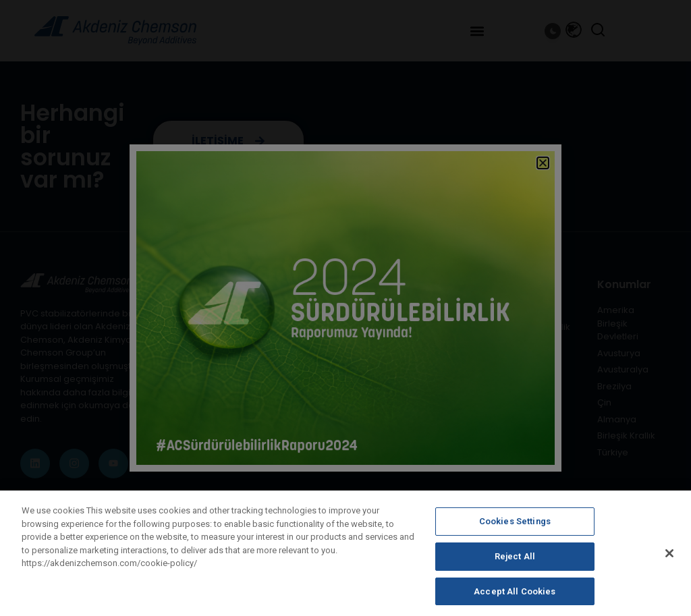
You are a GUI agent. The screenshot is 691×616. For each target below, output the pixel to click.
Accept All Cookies (515, 599)
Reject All (515, 565)
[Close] (669, 562)
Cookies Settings (515, 530)
